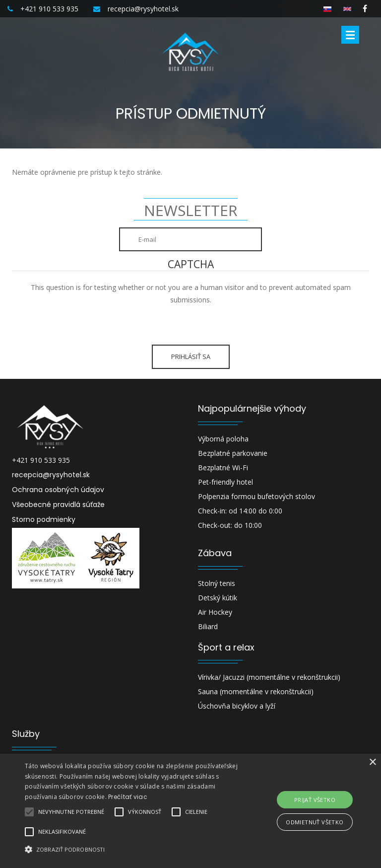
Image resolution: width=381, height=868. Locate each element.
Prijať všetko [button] (315, 800)
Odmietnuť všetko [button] (315, 822)
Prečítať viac (128, 797)
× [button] (372, 762)
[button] (132, 849)
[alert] (190, 811)
